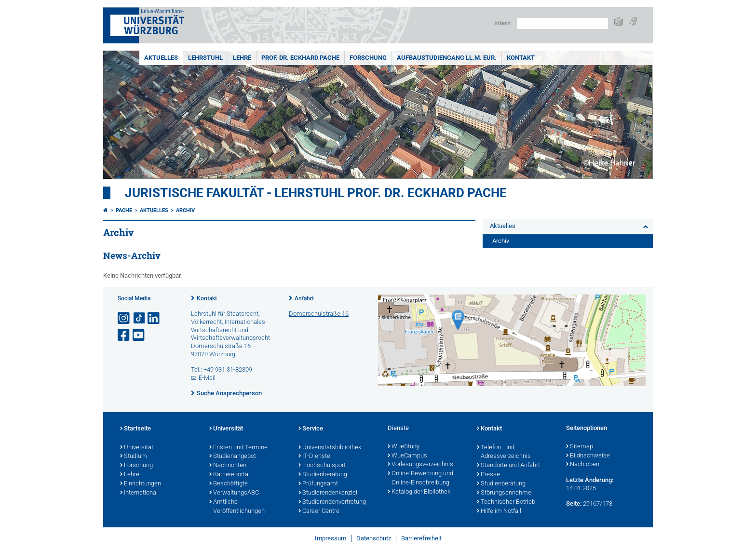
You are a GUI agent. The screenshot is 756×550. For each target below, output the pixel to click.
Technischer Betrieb (506, 502)
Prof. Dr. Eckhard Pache (300, 58)
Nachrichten (228, 466)
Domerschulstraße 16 (319, 314)
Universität (137, 448)
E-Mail (207, 378)
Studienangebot (233, 456)
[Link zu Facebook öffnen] (124, 335)
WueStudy (404, 447)
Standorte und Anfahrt (508, 466)
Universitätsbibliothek (330, 448)
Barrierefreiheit (421, 538)
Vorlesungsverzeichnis (420, 465)
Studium (134, 456)
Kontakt (521, 58)
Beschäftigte (229, 484)
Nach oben (583, 465)
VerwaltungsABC (234, 493)
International (139, 493)
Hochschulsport (322, 466)
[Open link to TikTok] (139, 318)
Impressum (331, 538)
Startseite (135, 429)
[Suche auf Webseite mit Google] (562, 23)
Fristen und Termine (238, 448)
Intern (502, 23)
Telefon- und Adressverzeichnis (504, 452)
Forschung (368, 58)
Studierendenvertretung (332, 502)
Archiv (185, 210)
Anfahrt (304, 298)
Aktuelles (161, 58)
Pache (124, 210)
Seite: (574, 503)
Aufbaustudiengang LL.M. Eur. (447, 58)
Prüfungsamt (318, 484)
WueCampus (407, 456)
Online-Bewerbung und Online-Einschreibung (420, 478)
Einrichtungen (141, 484)
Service (311, 429)
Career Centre (319, 511)
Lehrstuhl (205, 58)
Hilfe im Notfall (499, 511)
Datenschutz (374, 538)
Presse (488, 475)
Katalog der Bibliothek (419, 492)
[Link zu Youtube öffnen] (139, 335)
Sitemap (580, 447)
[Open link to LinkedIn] (154, 318)
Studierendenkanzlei (328, 493)
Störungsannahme (504, 493)
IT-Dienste (314, 456)
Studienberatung (323, 475)
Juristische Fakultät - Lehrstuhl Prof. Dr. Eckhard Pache (316, 193)
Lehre (242, 58)
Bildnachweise (588, 456)
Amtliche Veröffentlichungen (237, 507)
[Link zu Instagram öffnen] (124, 318)
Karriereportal (229, 475)
